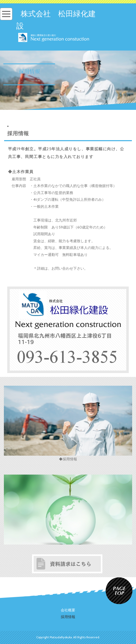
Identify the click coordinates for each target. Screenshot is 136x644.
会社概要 (68, 610)
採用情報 (68, 617)
